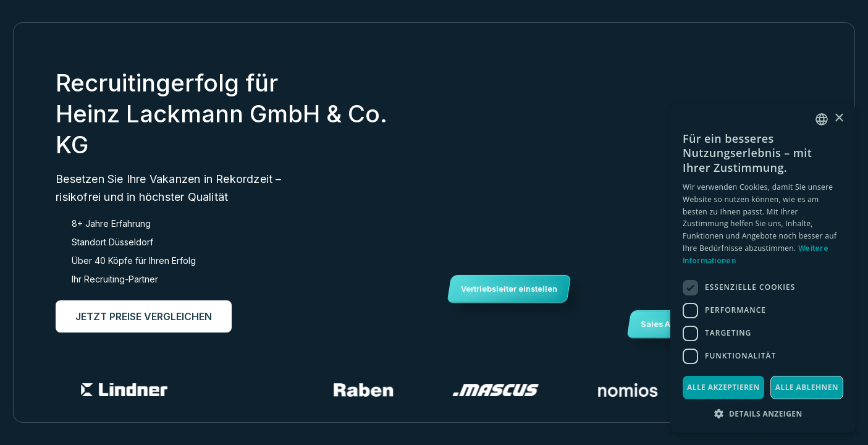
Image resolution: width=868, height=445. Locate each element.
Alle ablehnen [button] (807, 387)
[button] (763, 414)
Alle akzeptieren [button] (723, 387)
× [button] (839, 118)
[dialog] (763, 268)
